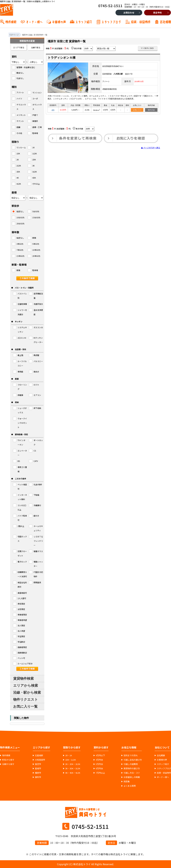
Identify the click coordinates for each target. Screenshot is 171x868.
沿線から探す (8, 764)
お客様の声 (59, 22)
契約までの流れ (131, 755)
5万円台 (99, 764)
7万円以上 (100, 773)
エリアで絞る (19, 47)
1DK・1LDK (71, 760)
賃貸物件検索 (23, 679)
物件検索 (11, 22)
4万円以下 (100, 755)
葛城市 (38, 768)
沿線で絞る (36, 47)
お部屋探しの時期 (132, 777)
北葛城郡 (39, 755)
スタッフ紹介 (84, 22)
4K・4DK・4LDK (73, 773)
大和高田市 (40, 760)
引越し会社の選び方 (133, 760)
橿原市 (38, 773)
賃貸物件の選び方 (132, 768)
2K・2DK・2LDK (73, 764)
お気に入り (137, 110)
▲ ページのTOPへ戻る (151, 148)
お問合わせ (129, 13)
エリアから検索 (26, 686)
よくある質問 (130, 786)
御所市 (38, 777)
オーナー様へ (34, 22)
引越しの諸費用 (131, 764)
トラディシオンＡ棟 (62, 58)
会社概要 (165, 22)
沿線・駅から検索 (27, 692)
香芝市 (38, 764)
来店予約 (157, 13)
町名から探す (8, 760)
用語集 (127, 782)
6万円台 (99, 768)
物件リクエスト (26, 699)
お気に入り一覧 (25, 706)
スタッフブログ (111, 22)
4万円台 (99, 760)
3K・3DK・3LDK (73, 768)
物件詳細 (151, 110)
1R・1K (69, 755)
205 (53, 110)
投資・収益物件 (141, 22)
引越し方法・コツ (132, 773)
